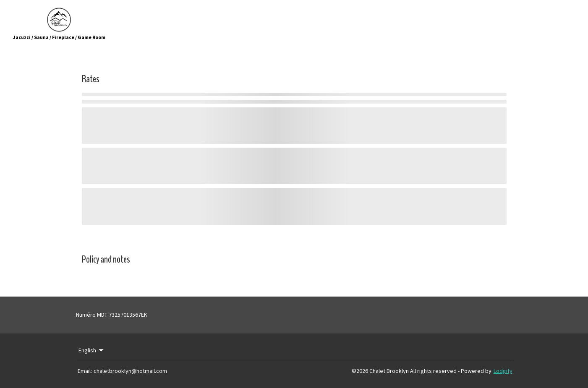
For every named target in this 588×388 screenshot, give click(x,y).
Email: (85, 371)
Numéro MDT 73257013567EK (112, 315)
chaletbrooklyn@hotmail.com (130, 371)
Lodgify (503, 371)
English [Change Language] (92, 350)
